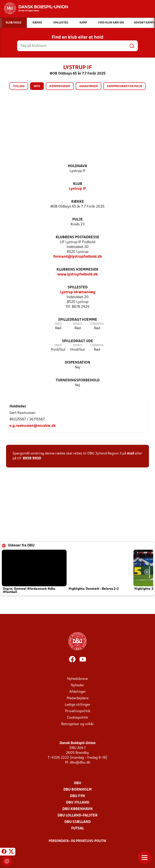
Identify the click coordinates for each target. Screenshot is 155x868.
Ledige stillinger (78, 705)
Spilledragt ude (77, 341)
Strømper (97, 324)
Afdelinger (78, 692)
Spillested (78, 287)
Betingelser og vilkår (77, 724)
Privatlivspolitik (78, 711)
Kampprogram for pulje (125, 86)
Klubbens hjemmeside (77, 270)
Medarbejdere (78, 698)
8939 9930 (32, 458)
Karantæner (88, 86)
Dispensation (77, 363)
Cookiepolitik (77, 718)
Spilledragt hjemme (78, 320)
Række (78, 202)
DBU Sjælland (77, 822)
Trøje (58, 324)
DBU (77, 783)
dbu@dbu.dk (80, 763)
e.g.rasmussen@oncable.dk (33, 426)
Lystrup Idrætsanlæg (78, 292)
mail (131, 454)
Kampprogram (60, 86)
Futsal (78, 828)
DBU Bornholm (77, 790)
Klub (78, 184)
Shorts (78, 324)
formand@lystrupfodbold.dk (78, 257)
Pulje (77, 220)
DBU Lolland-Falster (77, 816)
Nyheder (77, 685)
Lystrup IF (77, 189)
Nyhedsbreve (77, 679)
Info (37, 86)
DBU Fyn (77, 796)
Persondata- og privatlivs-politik (77, 841)
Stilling (19, 86)
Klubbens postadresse (77, 237)
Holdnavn (77, 166)
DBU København (77, 809)
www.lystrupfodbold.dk (77, 275)
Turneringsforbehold (78, 380)
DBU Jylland (78, 803)
